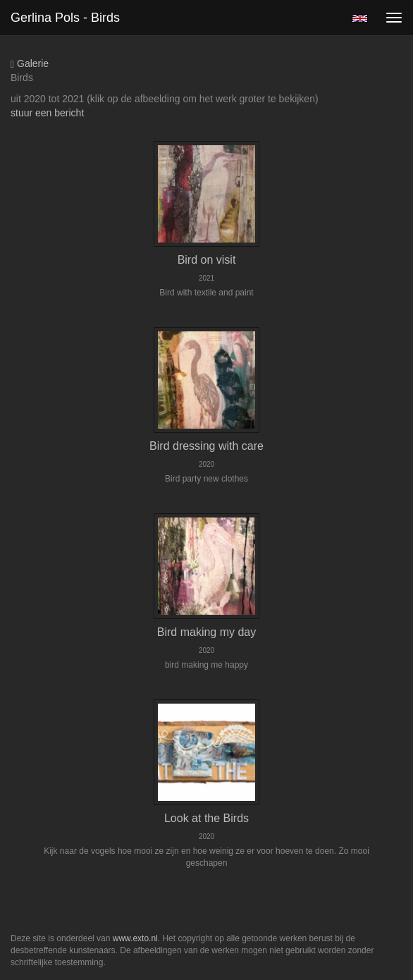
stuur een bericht (47, 113)
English (360, 18)
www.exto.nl (135, 938)
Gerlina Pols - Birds (65, 18)
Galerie (30, 64)
